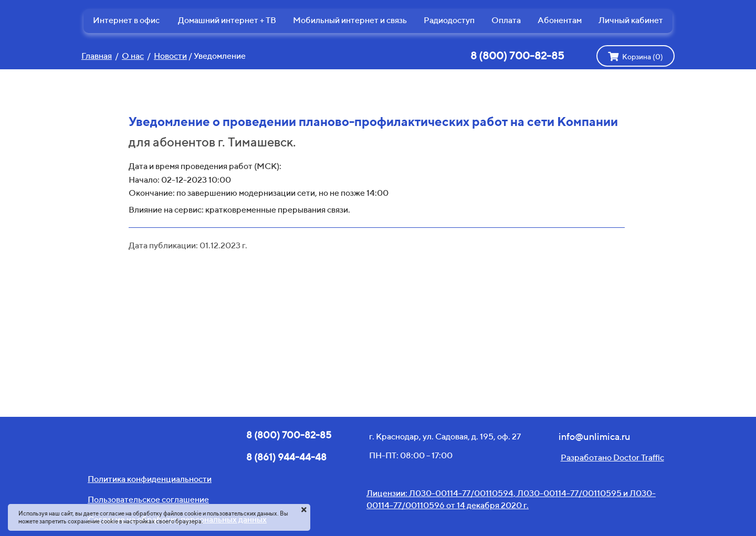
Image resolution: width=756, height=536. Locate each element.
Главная (97, 56)
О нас (133, 56)
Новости (170, 56)
